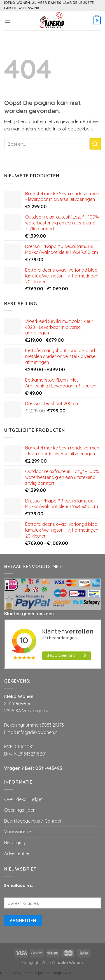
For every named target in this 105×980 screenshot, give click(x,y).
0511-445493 (49, 768)
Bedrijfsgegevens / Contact (33, 821)
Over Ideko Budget (24, 799)
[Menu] (8, 21)
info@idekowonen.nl (38, 732)
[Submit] (95, 144)
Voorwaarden (19, 832)
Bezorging (15, 843)
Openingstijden (20, 810)
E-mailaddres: (19, 885)
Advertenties (17, 853)
